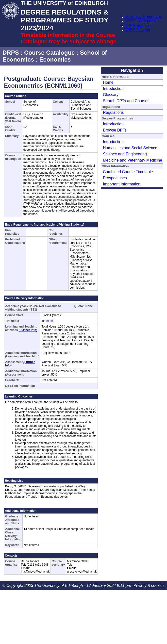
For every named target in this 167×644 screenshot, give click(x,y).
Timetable (48, 321)
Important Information (122, 184)
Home (108, 82)
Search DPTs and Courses (126, 101)
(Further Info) (28, 330)
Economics (55, 59)
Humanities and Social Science (130, 148)
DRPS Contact (137, 30)
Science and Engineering (125, 154)
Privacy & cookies (149, 586)
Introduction (113, 89)
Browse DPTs (115, 130)
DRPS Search (137, 25)
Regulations (113, 112)
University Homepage (143, 17)
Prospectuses (115, 178)
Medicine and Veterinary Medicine (133, 160)
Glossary (111, 95)
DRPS (11, 53)
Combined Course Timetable (128, 172)
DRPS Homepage (140, 21)
